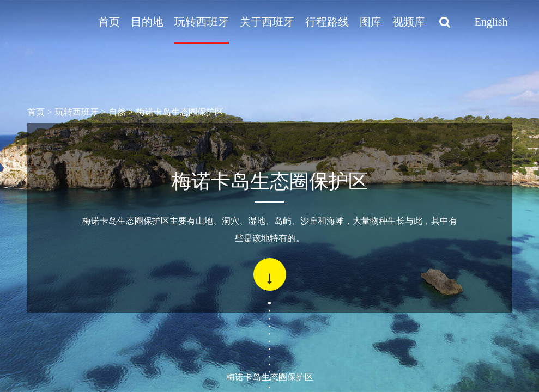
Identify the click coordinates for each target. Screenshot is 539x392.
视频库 (409, 22)
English (491, 22)
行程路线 (327, 22)
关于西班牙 (267, 22)
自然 (117, 112)
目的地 (147, 22)
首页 (109, 22)
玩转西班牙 (202, 22)
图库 (371, 22)
